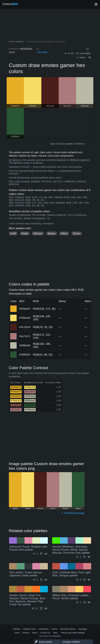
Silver (64, 233)
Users (17, 633)
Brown (52, 233)
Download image (73, 513)
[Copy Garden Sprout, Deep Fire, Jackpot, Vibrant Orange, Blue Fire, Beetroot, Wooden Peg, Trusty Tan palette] (41, 608)
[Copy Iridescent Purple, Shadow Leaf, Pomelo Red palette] (41, 554)
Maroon (38, 233)
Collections (44, 629)
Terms (35, 633)
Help (55, 633)
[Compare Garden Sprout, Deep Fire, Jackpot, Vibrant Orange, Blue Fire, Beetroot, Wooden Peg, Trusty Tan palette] (46, 608)
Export (81, 57)
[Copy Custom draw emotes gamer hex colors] (49, 219)
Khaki (25, 233)
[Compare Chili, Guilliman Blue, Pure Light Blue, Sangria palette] (89, 580)
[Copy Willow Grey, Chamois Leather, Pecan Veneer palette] (84, 602)
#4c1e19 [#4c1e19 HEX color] (13, 325)
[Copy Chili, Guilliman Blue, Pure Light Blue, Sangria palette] (84, 580)
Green (77, 233)
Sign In (54, 144)
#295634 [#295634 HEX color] (13, 352)
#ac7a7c (25, 336)
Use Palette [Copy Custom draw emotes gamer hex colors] (83, 53)
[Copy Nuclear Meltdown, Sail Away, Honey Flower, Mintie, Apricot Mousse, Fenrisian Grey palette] (84, 557)
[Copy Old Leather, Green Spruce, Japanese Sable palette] (41, 580)
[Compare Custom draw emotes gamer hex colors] (90, 57)
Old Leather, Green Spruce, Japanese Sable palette (26, 574)
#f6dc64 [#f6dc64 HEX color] (13, 316)
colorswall (42, 52)
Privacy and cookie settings (73, 633)
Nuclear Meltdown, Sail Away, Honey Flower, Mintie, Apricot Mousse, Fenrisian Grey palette (71, 550)
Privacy (26, 633)
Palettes (17, 629)
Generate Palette (68, 629)
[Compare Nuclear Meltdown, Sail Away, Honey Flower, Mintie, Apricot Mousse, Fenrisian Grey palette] (89, 557)
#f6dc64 (25, 318)
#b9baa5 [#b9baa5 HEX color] (13, 343)
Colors (10, 4)
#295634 (25, 355)
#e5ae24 (25, 309)
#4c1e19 (25, 327)
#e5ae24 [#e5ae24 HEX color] (13, 306)
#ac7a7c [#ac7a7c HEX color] (13, 334)
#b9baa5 (25, 345)
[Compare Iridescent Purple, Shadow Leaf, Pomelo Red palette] (46, 554)
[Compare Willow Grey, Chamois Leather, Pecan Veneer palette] (89, 602)
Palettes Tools (29, 629)
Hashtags (83, 629)
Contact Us (45, 633)
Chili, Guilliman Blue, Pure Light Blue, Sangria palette (72, 574)
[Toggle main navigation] (96, 4)
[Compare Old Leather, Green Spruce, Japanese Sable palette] (46, 580)
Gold (13, 233)
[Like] (87, 49)
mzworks (57, 636)
